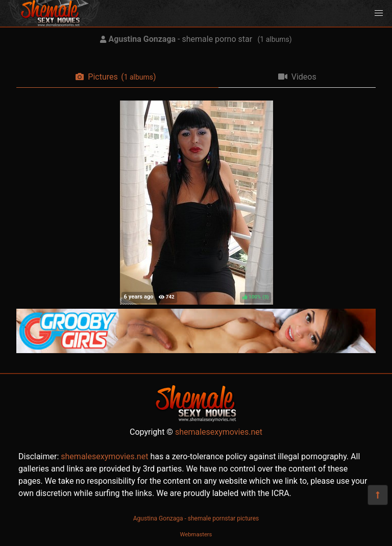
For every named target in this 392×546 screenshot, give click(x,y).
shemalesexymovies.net (219, 432)
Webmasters (196, 535)
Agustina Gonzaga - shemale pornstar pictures (196, 518)
